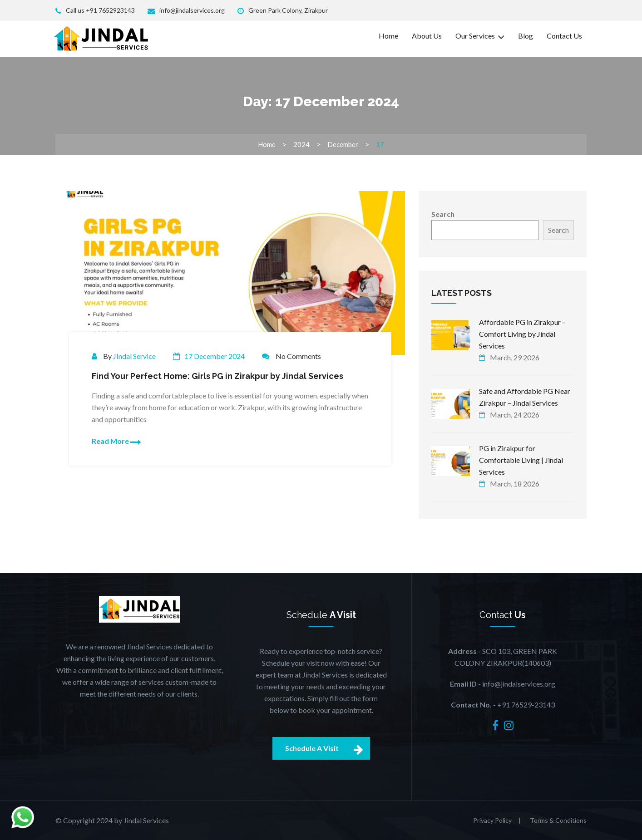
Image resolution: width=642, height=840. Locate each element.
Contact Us (564, 36)
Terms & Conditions (558, 820)
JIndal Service (134, 356)
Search (443, 214)
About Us (427, 36)
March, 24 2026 (515, 415)
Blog (526, 36)
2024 (301, 144)
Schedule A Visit (328, 748)
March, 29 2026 (515, 357)
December (343, 144)
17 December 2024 (215, 356)
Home (388, 36)
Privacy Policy (492, 820)
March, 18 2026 (515, 484)
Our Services (480, 36)
